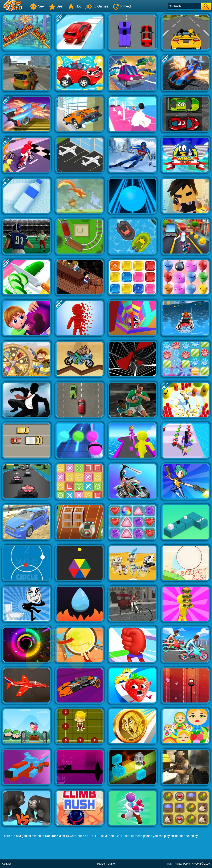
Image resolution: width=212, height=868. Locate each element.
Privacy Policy (182, 864)
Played (122, 6)
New (37, 6)
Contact (7, 864)
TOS (169, 864)
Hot (74, 6)
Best (56, 6)
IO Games (97, 6)
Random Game (106, 864)
